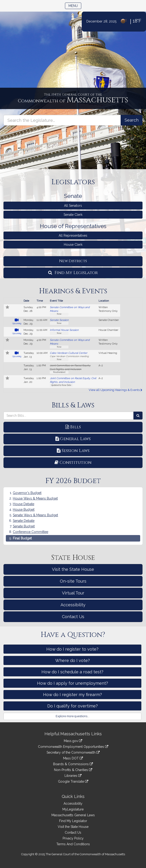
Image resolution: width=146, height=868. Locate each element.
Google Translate (73, 781)
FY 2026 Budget (73, 481)
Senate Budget (24, 526)
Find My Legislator (73, 273)
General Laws (73, 439)
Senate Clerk (73, 215)
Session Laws (73, 451)
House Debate (24, 504)
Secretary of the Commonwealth (73, 752)
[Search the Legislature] (132, 120)
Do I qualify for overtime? (73, 706)
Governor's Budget (27, 493)
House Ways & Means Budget (35, 498)
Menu (75, 5)
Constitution (73, 463)
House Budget (24, 510)
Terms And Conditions (73, 844)
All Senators (73, 206)
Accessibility (73, 605)
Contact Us (73, 617)
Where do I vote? (73, 660)
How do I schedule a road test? (72, 672)
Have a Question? (73, 635)
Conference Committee (31, 532)
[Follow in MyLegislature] (7, 308)
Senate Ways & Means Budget (35, 515)
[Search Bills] (138, 416)
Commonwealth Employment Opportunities (73, 747)
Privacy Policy (73, 838)
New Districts (73, 261)
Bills (73, 427)
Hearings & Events (73, 291)
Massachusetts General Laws (73, 815)
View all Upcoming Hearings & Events (115, 390)
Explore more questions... (73, 716)
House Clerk (73, 245)
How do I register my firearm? (73, 695)
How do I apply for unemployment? (73, 683)
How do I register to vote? (72, 649)
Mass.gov (73, 741)
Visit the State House (73, 569)
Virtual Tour (73, 593)
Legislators (73, 182)
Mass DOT (73, 758)
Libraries (73, 776)
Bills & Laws (73, 405)
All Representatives (73, 236)
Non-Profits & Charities (73, 770)
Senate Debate (24, 521)
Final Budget (22, 538)
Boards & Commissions (73, 764)
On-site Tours (73, 581)
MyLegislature (73, 809)
